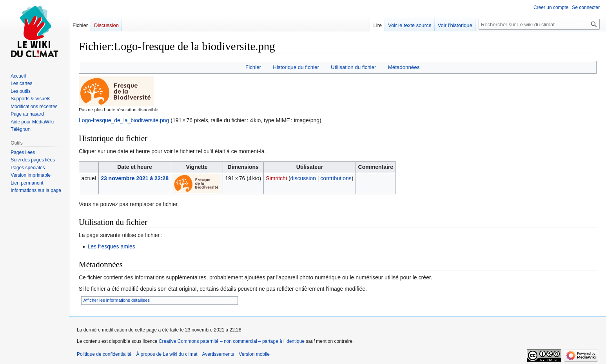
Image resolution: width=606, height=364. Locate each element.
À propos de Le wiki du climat (167, 354)
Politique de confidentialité (104, 354)
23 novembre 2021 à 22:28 (135, 178)
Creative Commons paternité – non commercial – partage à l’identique (232, 341)
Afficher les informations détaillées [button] (117, 300)
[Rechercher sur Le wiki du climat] (539, 24)
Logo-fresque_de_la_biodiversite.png (124, 120)
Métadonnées (404, 67)
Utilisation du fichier (353, 67)
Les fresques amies (111, 246)
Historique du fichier (296, 67)
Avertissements (218, 354)
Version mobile (254, 354)
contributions (336, 178)
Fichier (253, 67)
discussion (303, 178)
